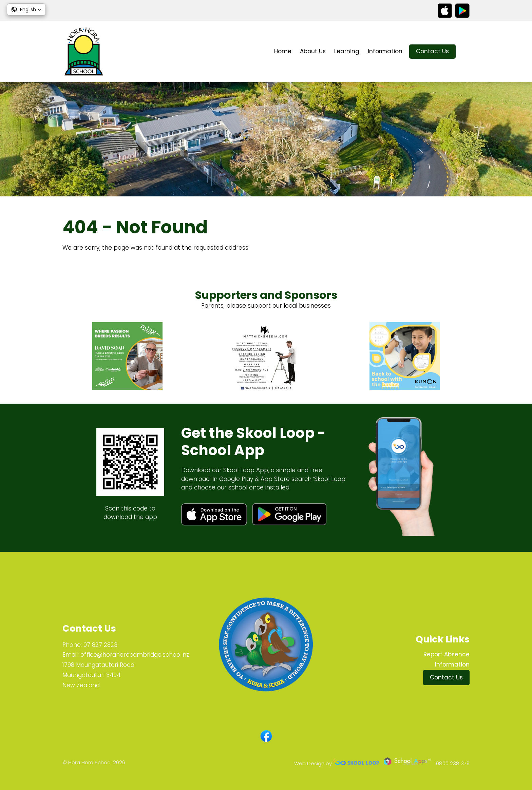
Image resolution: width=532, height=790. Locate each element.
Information (385, 51)
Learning (347, 51)
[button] (26, 9)
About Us (313, 51)
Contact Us (432, 51)
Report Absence (446, 654)
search (466, 52)
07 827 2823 (100, 645)
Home (283, 51)
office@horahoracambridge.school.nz (135, 655)
